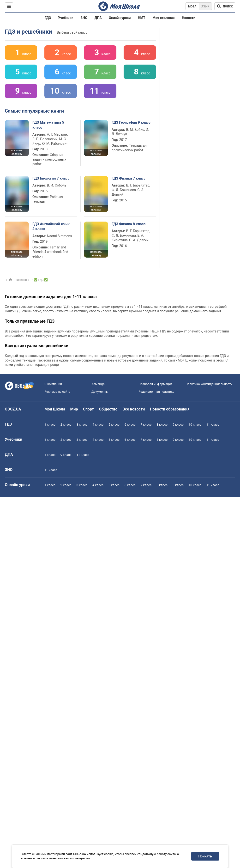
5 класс (114, 425)
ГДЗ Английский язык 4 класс (51, 226)
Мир (74, 409)
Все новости (134, 409)
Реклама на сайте (57, 392)
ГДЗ (48, 18)
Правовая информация (156, 384)
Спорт (88, 409)
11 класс (213, 425)
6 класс (130, 425)
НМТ (142, 18)
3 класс (82, 425)
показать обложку (17, 152)
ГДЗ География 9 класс (131, 122)
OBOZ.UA (13, 409)
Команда (98, 384)
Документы (100, 392)
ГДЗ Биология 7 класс (51, 178)
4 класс (98, 425)
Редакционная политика (156, 392)
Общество (108, 409)
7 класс (146, 425)
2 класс (66, 425)
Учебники (66, 18)
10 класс (195, 425)
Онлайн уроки (120, 18)
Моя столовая (164, 18)
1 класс (50, 425)
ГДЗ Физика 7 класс (129, 178)
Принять (205, 856)
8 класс (162, 425)
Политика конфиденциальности (209, 384)
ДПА (98, 18)
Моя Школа (55, 409)
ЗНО (84, 18)
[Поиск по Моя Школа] (225, 6)
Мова (192, 6)
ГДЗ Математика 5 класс (48, 125)
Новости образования (170, 409)
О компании (53, 384)
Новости (189, 18)
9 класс (178, 425)
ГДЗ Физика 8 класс (129, 224)
